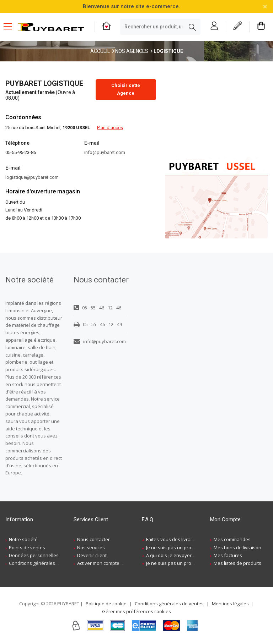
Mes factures (228, 555)
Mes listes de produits (237, 563)
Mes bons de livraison (237, 547)
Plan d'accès (110, 128)
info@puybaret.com (105, 152)
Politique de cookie (106, 604)
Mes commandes (232, 539)
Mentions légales (230, 604)
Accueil (100, 51)
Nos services (91, 547)
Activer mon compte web (103, 563)
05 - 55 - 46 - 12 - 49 (98, 324)
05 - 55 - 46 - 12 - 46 (97, 308)
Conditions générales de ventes (43, 563)
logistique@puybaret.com (32, 177)
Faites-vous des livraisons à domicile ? (187, 539)
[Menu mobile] (11, 26)
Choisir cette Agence (126, 89)
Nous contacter (93, 539)
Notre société (23, 539)
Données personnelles (34, 555)
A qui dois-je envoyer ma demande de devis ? (195, 555)
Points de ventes (27, 547)
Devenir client (92, 555)
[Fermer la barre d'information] (265, 7)
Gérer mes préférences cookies (136, 611)
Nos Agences (132, 51)
